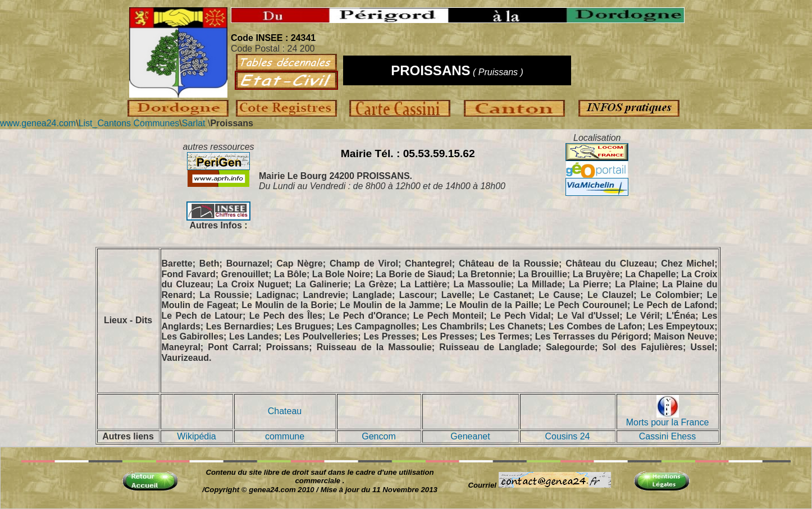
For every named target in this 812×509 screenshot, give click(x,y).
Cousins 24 (567, 436)
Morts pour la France (668, 418)
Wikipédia (196, 436)
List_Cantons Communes (129, 123)
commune (285, 436)
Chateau (285, 411)
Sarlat (194, 123)
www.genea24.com (38, 123)
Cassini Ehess (667, 436)
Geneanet (470, 436)
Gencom (378, 436)
